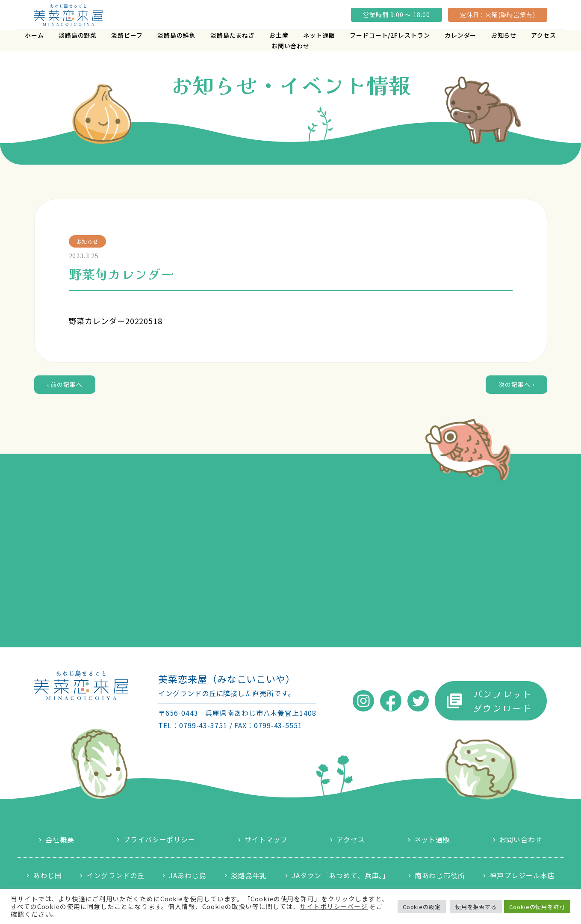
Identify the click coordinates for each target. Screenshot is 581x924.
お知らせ (504, 35)
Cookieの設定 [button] (422, 907)
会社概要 (60, 839)
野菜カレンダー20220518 (116, 321)
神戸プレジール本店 (522, 875)
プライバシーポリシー (159, 839)
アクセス (544, 35)
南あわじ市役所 (440, 875)
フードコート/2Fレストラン (390, 35)
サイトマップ (266, 839)
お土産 (279, 35)
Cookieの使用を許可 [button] (537, 907)
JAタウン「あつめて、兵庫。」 (341, 875)
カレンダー (461, 35)
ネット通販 (319, 35)
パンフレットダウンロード (503, 701)
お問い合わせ (290, 46)
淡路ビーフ (127, 35)
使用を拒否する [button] (476, 907)
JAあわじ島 (187, 875)
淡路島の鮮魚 (176, 35)
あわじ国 (47, 875)
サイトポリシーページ (334, 906)
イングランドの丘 (115, 875)
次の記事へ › (516, 384)
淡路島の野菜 (78, 35)
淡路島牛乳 (249, 875)
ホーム (34, 35)
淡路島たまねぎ (233, 35)
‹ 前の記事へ (65, 384)
